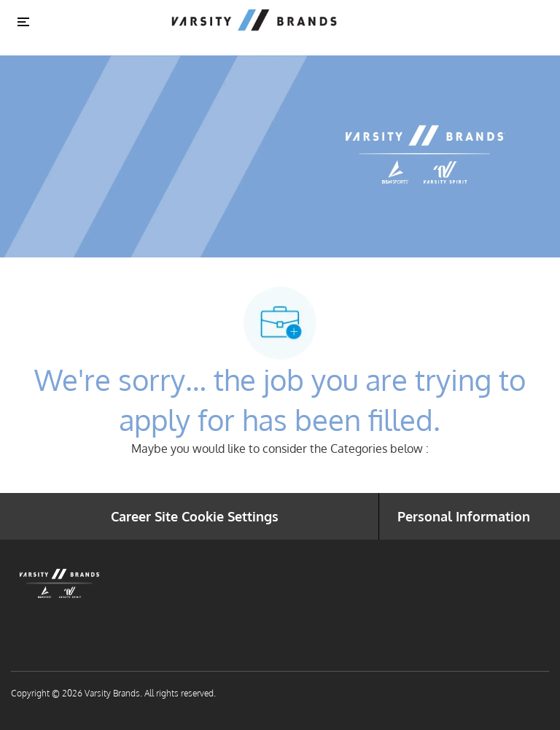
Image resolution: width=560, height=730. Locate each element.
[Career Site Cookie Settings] (195, 516)
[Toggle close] (23, 21)
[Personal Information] (464, 516)
